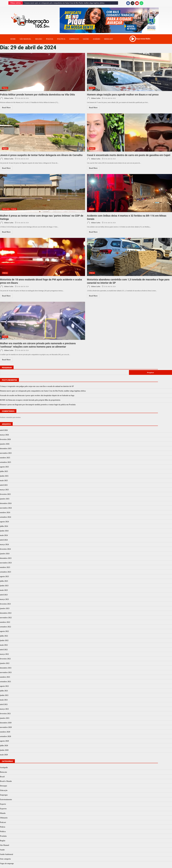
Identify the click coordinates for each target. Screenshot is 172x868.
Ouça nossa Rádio (143, 39)
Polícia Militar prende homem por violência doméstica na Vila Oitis (43, 72)
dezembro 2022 (6, 613)
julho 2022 (4, 636)
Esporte (3, 804)
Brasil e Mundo (6, 781)
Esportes (3, 809)
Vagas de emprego (7, 863)
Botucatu (6, 209)
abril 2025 (4, 485)
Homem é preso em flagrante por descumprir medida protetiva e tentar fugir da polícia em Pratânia (38, 405)
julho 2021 (4, 691)
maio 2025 (4, 481)
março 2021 (4, 709)
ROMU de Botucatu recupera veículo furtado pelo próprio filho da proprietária (30, 400)
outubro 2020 (5, 732)
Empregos (74, 39)
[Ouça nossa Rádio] (133, 39)
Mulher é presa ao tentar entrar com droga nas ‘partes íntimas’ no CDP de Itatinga (43, 193)
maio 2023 (4, 590)
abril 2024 (4, 540)
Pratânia (3, 836)
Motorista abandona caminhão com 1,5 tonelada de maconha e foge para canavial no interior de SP (129, 257)
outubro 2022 (5, 622)
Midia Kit (109, 39)
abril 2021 (4, 704)
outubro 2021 (5, 677)
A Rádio (96, 39)
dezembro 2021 (6, 668)
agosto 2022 (4, 631)
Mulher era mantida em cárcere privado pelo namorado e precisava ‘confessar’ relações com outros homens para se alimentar (43, 321)
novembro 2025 (6, 453)
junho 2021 (4, 695)
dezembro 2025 (6, 449)
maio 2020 (4, 755)
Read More (6, 108)
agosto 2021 (4, 686)
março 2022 (4, 654)
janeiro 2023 (5, 608)
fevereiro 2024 (5, 549)
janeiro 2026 (5, 444)
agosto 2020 (4, 741)
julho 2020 (4, 746)
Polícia (50, 39)
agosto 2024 (4, 522)
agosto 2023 (4, 576)
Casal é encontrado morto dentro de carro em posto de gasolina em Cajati (129, 133)
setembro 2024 (5, 517)
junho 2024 (4, 531)
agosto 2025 (4, 467)
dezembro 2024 (6, 503)
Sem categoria (5, 859)
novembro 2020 (6, 727)
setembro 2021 (5, 682)
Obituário (4, 818)
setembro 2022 (5, 627)
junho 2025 (4, 476)
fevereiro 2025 (5, 494)
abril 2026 (4, 430)
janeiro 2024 (5, 554)
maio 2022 (4, 645)
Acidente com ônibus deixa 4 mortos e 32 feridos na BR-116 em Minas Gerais (129, 193)
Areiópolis (4, 768)
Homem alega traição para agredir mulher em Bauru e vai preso (129, 72)
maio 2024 (4, 535)
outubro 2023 (5, 567)
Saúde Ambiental (6, 854)
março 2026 (4, 435)
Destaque (3, 786)
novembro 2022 (6, 618)
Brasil (92, 209)
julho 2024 (4, 526)
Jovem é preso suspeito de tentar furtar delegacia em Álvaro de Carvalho (43, 133)
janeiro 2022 (5, 663)
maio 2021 (4, 700)
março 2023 (4, 599)
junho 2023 (4, 586)
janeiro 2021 (5, 718)
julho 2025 (4, 471)
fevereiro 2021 (5, 714)
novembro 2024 (6, 508)
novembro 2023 (6, 563)
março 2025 (4, 490)
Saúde (86, 39)
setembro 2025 (5, 462)
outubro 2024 (5, 513)
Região (39, 39)
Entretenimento (6, 800)
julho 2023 (4, 581)
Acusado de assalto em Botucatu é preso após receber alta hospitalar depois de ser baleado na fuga (37, 395)
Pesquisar (7, 368)
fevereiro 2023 (5, 604)
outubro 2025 (5, 458)
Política (61, 39)
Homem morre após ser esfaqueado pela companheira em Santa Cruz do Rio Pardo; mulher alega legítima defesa (64, 3)
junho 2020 (4, 750)
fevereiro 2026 (5, 439)
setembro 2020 (5, 736)
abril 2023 (4, 595)
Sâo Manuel (25, 39)
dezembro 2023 (6, 558)
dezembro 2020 (6, 723)
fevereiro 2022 (5, 659)
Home (13, 39)
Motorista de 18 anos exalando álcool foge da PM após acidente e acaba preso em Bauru (43, 257)
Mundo (3, 813)
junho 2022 (4, 640)
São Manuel (5, 845)
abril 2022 (4, 650)
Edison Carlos (7, 98)
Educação (4, 790)
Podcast (3, 822)
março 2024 (4, 544)
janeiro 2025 (5, 499)
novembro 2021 (6, 672)
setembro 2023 (5, 572)
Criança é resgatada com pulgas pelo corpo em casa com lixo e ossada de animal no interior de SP (37, 386)
